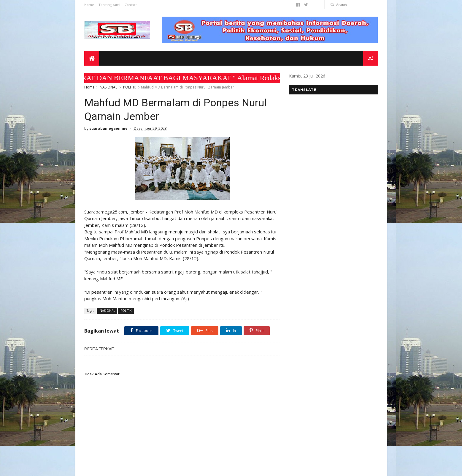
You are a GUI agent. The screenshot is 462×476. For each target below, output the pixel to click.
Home (89, 5)
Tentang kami (109, 5)
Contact (131, 5)
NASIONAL (108, 87)
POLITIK (130, 87)
